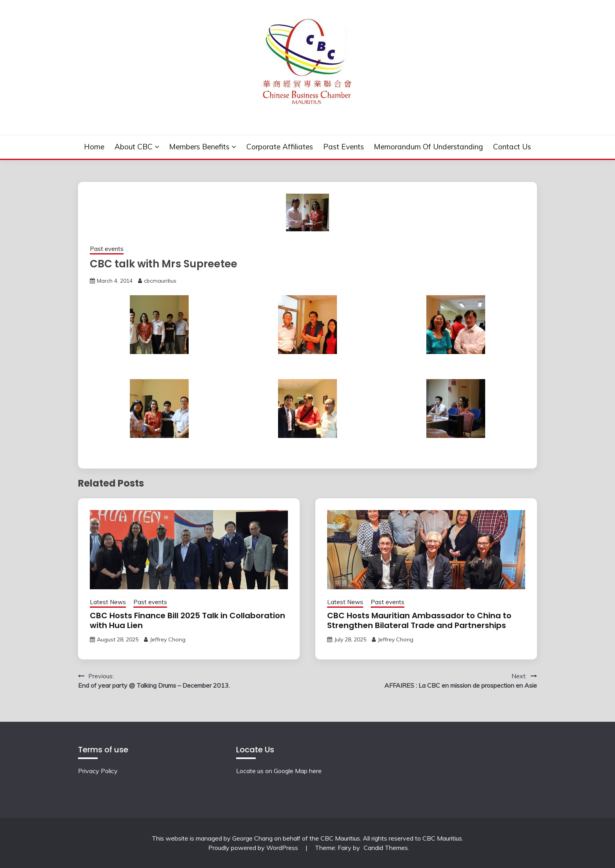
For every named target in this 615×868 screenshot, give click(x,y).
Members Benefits (199, 147)
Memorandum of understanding (428, 147)
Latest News (108, 602)
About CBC (134, 147)
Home (94, 147)
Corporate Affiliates (280, 147)
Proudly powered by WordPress (254, 848)
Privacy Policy (98, 771)
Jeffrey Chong (168, 639)
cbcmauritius (160, 281)
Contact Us (512, 147)
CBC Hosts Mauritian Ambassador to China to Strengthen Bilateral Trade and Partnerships (419, 620)
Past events (344, 147)
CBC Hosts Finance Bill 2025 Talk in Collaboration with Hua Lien (187, 620)
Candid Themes (386, 848)
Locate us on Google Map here (279, 771)
